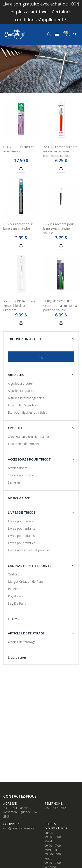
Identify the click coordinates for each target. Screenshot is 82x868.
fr (74, 34)
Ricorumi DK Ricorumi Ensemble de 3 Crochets (19, 306)
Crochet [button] (15, 428)
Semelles (14, 482)
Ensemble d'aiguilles (22, 405)
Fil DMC (14, 619)
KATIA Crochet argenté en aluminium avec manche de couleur (60, 151)
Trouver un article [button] (25, 339)
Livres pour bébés (20, 521)
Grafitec (13, 574)
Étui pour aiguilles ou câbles (27, 412)
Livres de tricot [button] (22, 512)
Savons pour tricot (21, 475)
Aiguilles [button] (16, 375)
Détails (62, 169)
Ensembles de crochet (24, 444)
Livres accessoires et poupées (29, 550)
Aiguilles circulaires (21, 391)
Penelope (15, 589)
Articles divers (18, 468)
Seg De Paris (17, 603)
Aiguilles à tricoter (20, 383)
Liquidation (17, 657)
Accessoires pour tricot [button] (29, 459)
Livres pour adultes (21, 536)
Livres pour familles (22, 543)
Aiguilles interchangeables (26, 398)
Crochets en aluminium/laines (29, 437)
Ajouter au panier (22, 169)
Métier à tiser (19, 498)
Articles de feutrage (22, 642)
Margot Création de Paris (26, 581)
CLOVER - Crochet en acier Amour (19, 149)
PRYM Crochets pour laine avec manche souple (59, 228)
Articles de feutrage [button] (26, 633)
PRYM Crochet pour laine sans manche (18, 226)
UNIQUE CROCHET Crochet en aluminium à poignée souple (60, 306)
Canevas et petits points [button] (30, 566)
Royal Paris (16, 596)
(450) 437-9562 (55, 808)
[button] (49, 34)
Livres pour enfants (22, 528)
